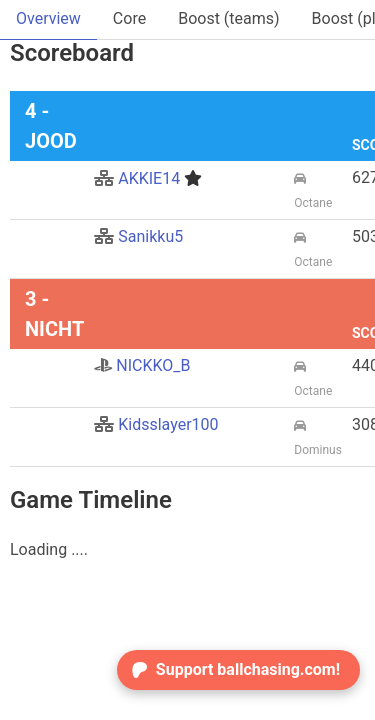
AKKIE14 (148, 178)
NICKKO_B (142, 365)
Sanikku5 (138, 236)
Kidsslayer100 (156, 424)
